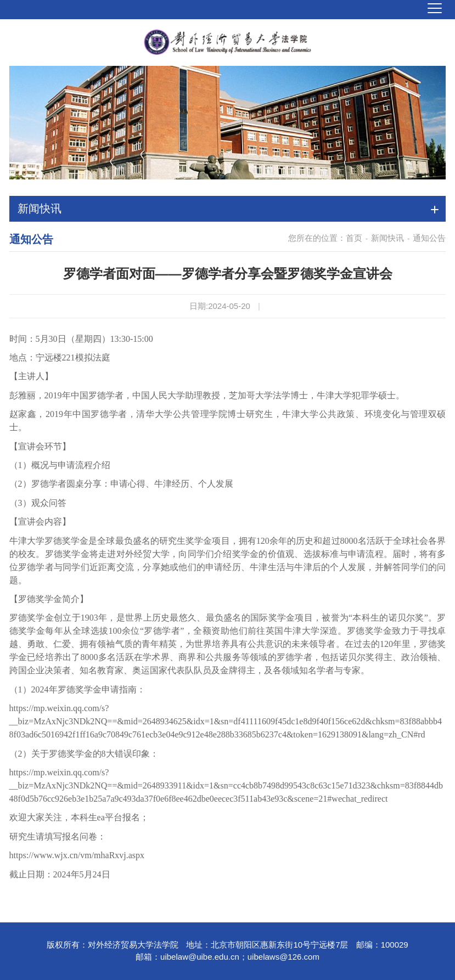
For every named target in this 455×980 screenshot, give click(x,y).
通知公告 (429, 238)
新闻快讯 (387, 238)
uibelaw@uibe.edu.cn (200, 957)
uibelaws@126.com (283, 957)
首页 (354, 238)
